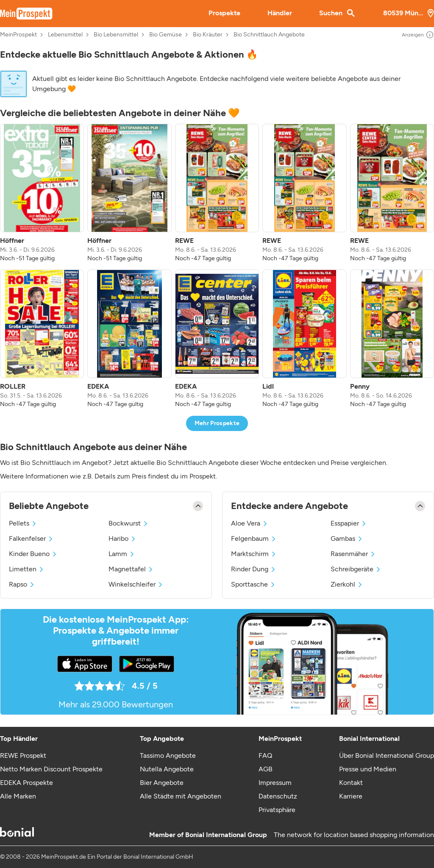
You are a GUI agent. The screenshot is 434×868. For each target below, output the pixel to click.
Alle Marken (18, 796)
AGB (266, 769)
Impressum (275, 783)
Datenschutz (278, 796)
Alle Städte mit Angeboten (181, 796)
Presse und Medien (368, 769)
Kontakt (351, 783)
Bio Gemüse (166, 35)
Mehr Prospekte (217, 423)
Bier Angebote (162, 783)
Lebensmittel (65, 35)
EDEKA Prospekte (26, 783)
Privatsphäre (277, 810)
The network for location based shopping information (354, 835)
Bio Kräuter (208, 35)
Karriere (351, 796)
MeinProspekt (18, 35)
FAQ (265, 755)
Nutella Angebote (167, 769)
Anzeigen (418, 35)
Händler (280, 13)
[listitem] (42, 193)
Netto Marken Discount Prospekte (51, 769)
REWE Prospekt (23, 755)
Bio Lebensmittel (116, 35)
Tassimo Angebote (168, 755)
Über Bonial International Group (387, 755)
